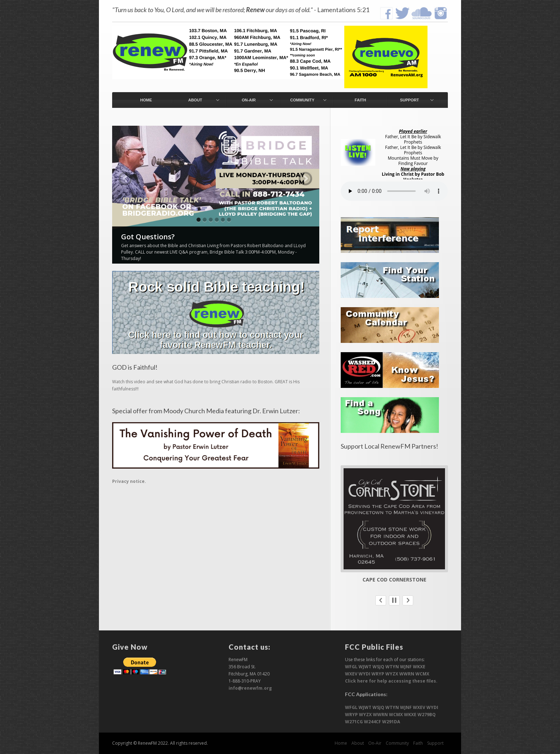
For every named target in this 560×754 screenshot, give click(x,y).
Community (397, 743)
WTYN (392, 667)
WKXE (419, 667)
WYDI (364, 674)
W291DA (391, 722)
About (358, 743)
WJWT (365, 667)
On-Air (375, 743)
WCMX (422, 674)
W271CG (354, 722)
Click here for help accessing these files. (391, 681)
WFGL (351, 667)
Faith (418, 743)
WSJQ (378, 667)
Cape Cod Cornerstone (394, 580)
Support (435, 743)
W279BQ (427, 715)
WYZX (392, 674)
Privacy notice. (129, 481)
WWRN (407, 674)
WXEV (351, 674)
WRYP (378, 674)
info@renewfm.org (250, 688)
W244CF (372, 722)
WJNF (406, 667)
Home (341, 743)
